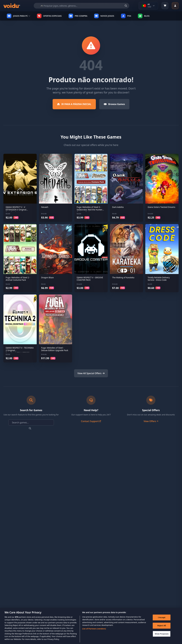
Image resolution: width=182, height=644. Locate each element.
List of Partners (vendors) (94, 633)
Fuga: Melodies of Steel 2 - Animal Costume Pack (18, 279)
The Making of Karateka (123, 277)
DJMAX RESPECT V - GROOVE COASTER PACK (90, 279)
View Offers (151, 421)
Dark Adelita (118, 207)
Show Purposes (162, 638)
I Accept (162, 622)
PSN (126, 16)
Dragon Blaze (47, 277)
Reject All (162, 630)
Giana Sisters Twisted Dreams (161, 207)
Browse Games (114, 104)
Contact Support (91, 421)
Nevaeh (45, 207)
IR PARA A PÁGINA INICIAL (74, 104)
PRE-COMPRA (78, 16)
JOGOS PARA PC (18, 16)
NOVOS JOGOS (104, 16)
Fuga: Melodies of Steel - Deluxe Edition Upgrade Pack (55, 349)
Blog (144, 16)
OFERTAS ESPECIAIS (49, 16)
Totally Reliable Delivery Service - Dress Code (159, 279)
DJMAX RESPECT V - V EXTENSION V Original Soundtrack (16, 210)
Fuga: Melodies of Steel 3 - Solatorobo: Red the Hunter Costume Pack (89, 210)
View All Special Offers (91, 373)
